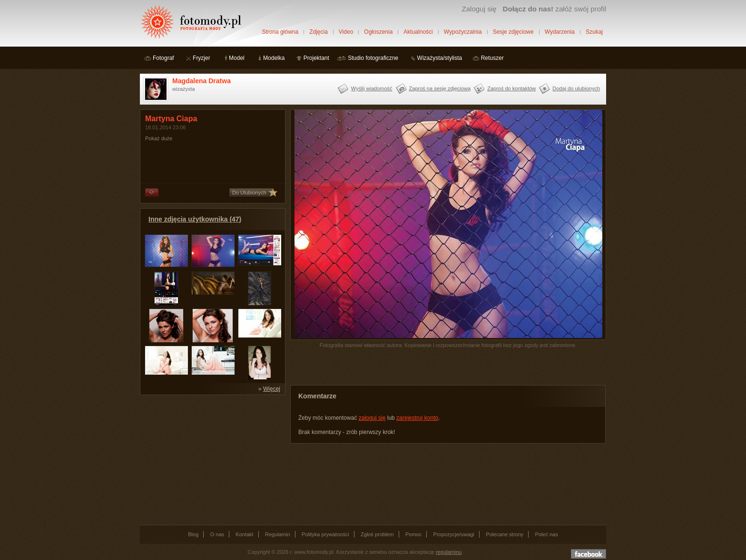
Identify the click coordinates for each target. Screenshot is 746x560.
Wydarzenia (560, 32)
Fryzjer (201, 58)
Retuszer (492, 58)
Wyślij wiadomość (372, 88)
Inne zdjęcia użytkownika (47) (195, 219)
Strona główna (280, 32)
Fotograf (163, 58)
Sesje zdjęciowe (513, 32)
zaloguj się (372, 418)
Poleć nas (546, 534)
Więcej (272, 389)
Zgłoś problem (377, 534)
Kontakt (244, 534)
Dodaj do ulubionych (576, 88)
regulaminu (449, 552)
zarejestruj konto (417, 418)
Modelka (274, 58)
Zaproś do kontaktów (511, 88)
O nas (217, 534)
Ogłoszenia (378, 32)
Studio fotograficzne (373, 58)
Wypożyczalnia (463, 32)
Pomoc (413, 534)
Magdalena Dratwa (201, 81)
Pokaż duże (159, 138)
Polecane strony (505, 534)
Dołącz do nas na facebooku (589, 554)
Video (346, 32)
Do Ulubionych (249, 193)
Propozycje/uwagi (454, 534)
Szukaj (594, 32)
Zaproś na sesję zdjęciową (440, 88)
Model (237, 58)
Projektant (316, 58)
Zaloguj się (479, 9)
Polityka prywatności (325, 534)
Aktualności (418, 32)
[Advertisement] (211, 459)
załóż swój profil (555, 9)
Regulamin (278, 534)
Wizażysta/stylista (440, 58)
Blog (193, 534)
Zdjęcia (319, 32)
